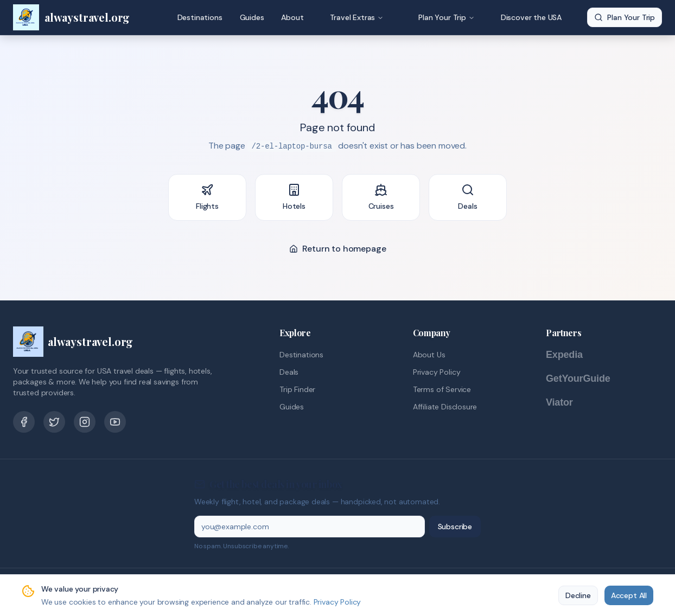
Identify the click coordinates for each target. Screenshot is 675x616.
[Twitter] (54, 422)
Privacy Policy (437, 372)
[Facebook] (24, 422)
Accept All (629, 595)
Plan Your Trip (447, 17)
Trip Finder (297, 389)
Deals (289, 372)
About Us (429, 355)
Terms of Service (442, 389)
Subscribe (455, 527)
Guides (252, 17)
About (292, 17)
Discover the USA (531, 17)
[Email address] (310, 527)
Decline (578, 595)
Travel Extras (357, 17)
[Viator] (570, 402)
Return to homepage (338, 249)
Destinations (200, 17)
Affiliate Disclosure (445, 407)
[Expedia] (578, 355)
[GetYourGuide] (589, 378)
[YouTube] (115, 422)
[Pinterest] (85, 422)
